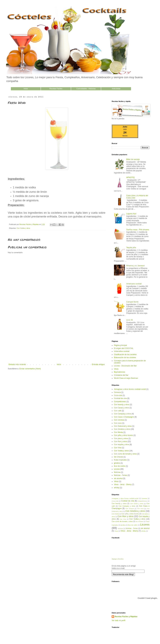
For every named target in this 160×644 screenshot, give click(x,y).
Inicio (26, 89)
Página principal (120, 345)
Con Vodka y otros (23, 228)
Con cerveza (119, 420)
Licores (117, 469)
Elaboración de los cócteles (125, 358)
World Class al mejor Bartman (126, 378)
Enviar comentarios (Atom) (30, 369)
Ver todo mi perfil (118, 620)
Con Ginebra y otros (122, 429)
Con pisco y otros (121, 438)
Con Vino (118, 448)
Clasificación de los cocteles (125, 354)
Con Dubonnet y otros (123, 426)
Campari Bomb (132, 302)
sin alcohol (118, 478)
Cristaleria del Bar (121, 375)
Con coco (118, 423)
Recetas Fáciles (56, 89)
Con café (118, 411)
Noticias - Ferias (121, 475)
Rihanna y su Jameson (136, 266)
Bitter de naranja (133, 159)
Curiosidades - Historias (86, 89)
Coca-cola (118, 395)
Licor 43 (130, 320)
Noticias (117, 472)
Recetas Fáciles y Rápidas (126, 617)
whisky (117, 488)
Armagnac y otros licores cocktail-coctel (130, 389)
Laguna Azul (131, 214)
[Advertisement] (57, 341)
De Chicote (118, 457)
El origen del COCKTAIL (124, 348)
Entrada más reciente (17, 364)
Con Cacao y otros (121, 408)
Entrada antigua (98, 364)
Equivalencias (120, 372)
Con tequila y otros (122, 445)
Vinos (116, 369)
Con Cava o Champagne (124, 417)
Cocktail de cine (120, 398)
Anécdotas (116, 89)
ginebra (117, 463)
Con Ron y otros (121, 441)
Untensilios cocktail (122, 351)
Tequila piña (131, 248)
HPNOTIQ (130, 177)
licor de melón (120, 466)
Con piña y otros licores (123, 435)
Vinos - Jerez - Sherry (123, 484)
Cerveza (117, 392)
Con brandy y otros (122, 405)
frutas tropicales (120, 460)
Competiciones (120, 402)
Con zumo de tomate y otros (125, 454)
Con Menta (118, 432)
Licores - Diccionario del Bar (125, 366)
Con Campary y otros (122, 414)
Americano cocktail (134, 284)
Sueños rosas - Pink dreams (138, 230)
